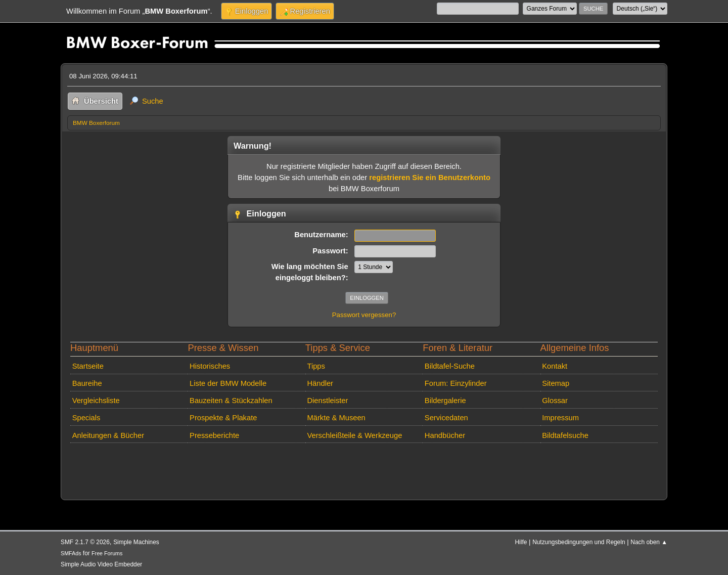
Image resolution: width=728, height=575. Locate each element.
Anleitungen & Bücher (108, 435)
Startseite (88, 366)
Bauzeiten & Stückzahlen (231, 401)
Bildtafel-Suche (450, 366)
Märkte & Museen (336, 418)
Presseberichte (214, 435)
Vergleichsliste (96, 401)
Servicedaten (446, 418)
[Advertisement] (251, 462)
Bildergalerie (445, 401)
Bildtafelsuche (565, 435)
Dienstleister (327, 401)
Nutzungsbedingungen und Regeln (579, 542)
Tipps (316, 366)
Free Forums (107, 553)
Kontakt (555, 366)
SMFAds (71, 553)
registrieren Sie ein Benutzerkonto (430, 178)
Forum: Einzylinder (456, 383)
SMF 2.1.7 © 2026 (85, 542)
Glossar (555, 401)
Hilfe (521, 542)
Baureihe (87, 383)
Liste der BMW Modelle (228, 383)
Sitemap (556, 383)
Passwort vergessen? (364, 315)
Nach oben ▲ (649, 542)
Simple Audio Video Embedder (101, 564)
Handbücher (445, 435)
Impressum (560, 418)
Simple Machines (136, 542)
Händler (320, 383)
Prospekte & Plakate (223, 418)
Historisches (210, 366)
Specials (86, 418)
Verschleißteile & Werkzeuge (354, 435)
